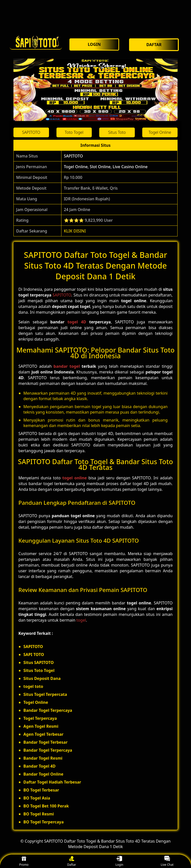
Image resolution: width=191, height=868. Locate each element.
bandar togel (67, 366)
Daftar (72, 861)
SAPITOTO (73, 156)
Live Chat (167, 861)
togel (81, 620)
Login (119, 861)
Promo (24, 861)
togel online (75, 478)
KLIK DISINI (75, 231)
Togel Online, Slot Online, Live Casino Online (106, 167)
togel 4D (77, 322)
